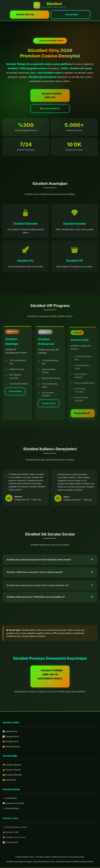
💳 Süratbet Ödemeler (12, 776)
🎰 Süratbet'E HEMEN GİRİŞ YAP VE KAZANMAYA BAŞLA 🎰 (50, 677)
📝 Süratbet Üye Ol (11, 737)
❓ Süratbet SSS (10, 802)
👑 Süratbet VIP (9, 781)
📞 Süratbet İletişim (11, 812)
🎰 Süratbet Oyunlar (11, 747)
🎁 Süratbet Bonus (11, 742)
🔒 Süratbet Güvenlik (12, 771)
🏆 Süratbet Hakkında (12, 766)
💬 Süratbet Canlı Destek (13, 807)
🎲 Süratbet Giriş (10, 732)
